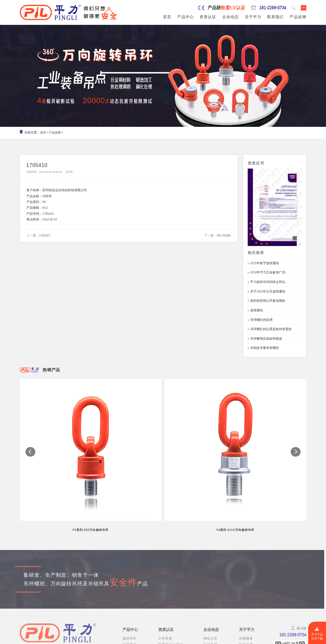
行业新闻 (210, 581)
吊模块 (128, 593)
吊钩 (126, 599)
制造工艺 (246, 581)
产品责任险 (167, 587)
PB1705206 (224, 239)
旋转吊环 (130, 575)
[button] (30, 421)
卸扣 (126, 610)
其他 (126, 622)
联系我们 (275, 18)
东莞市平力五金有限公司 (60, 639)
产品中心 (186, 18)
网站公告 (210, 575)
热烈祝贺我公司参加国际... (267, 301)
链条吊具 (130, 616)
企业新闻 (210, 587)
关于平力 (253, 18)
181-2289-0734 (268, 8)
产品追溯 (298, 18)
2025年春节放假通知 (263, 264)
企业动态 (230, 18)
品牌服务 (246, 575)
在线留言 (246, 599)
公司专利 (165, 593)
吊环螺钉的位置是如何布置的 (270, 330)
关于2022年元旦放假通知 (266, 292)
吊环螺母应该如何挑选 (265, 339)
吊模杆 (128, 587)
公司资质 (165, 575)
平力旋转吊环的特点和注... (267, 283)
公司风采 (246, 587)
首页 (167, 18)
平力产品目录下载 (316, 633)
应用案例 (210, 593)
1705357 (45, 239)
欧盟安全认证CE (171, 581)
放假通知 (255, 311)
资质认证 (208, 18)
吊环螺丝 (130, 581)
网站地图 (299, 639)
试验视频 (246, 593)
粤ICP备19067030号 (274, 639)
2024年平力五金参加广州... (267, 273)
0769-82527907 (45, 605)
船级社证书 (167, 599)
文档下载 (210, 599)
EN (303, 8)
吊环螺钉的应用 (260, 321)
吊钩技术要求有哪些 (263, 349)
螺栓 (126, 604)
